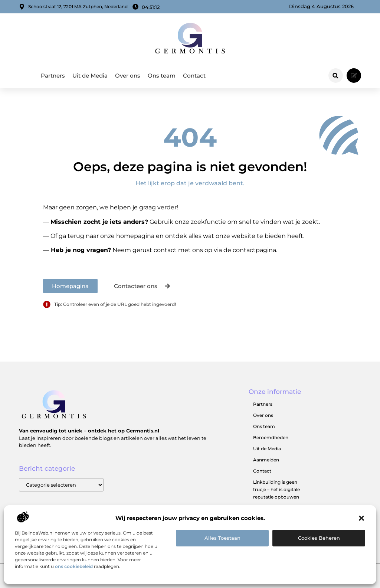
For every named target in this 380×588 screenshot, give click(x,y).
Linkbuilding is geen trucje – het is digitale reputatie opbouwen (276, 489)
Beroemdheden (271, 437)
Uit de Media (90, 76)
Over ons (128, 76)
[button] (361, 518)
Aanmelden (266, 460)
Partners (53, 76)
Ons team (162, 76)
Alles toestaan (222, 538)
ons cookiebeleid (74, 566)
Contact (194, 76)
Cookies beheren (319, 538)
